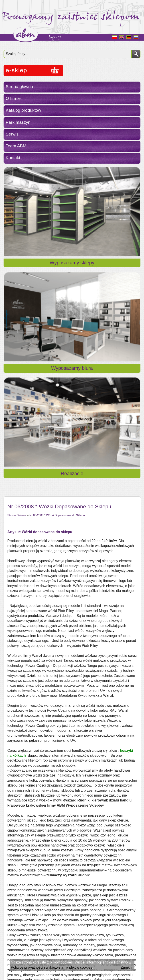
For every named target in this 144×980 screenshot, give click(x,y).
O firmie (13, 98)
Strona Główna (17, 515)
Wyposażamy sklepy (72, 263)
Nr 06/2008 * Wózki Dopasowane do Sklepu (57, 515)
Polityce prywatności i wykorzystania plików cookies (52, 967)
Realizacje (72, 474)
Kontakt (13, 158)
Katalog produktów (23, 110)
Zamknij (127, 967)
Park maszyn (18, 122)
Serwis (12, 134)
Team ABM (16, 146)
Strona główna (19, 87)
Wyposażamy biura (72, 368)
